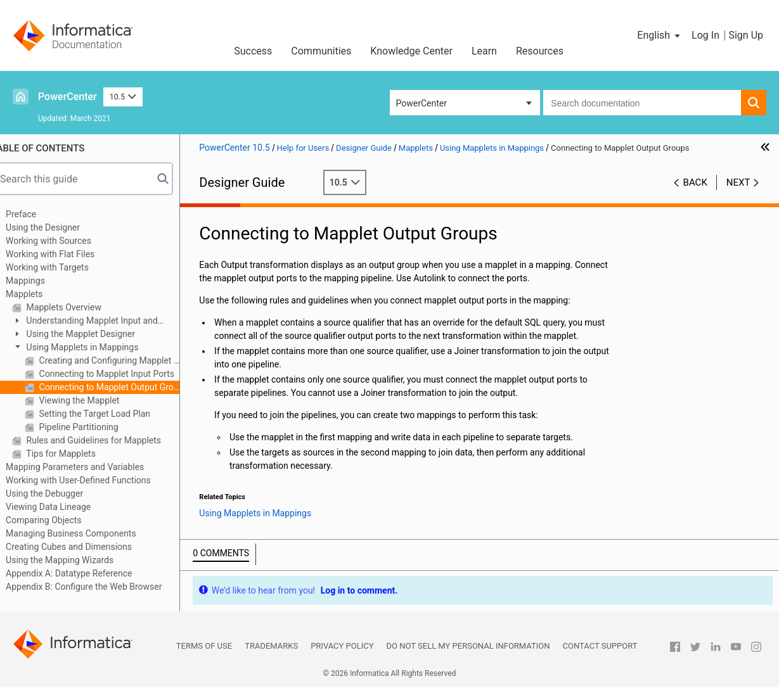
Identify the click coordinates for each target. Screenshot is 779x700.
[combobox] (642, 103)
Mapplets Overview (78, 307)
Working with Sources (64, 241)
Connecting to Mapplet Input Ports (121, 374)
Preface (36, 214)
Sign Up (746, 35)
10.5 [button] (123, 97)
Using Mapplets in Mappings (96, 347)
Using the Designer (58, 227)
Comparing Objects (59, 520)
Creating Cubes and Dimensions (84, 547)
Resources (540, 51)
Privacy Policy (342, 659)
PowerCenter (68, 97)
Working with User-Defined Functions (93, 480)
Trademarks (271, 659)
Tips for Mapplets (75, 454)
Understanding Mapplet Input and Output (100, 321)
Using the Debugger (60, 493)
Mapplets (39, 294)
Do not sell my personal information (468, 659)
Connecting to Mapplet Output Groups (123, 387)
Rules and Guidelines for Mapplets (108, 440)
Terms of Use (204, 659)
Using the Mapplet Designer (95, 334)
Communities (321, 51)
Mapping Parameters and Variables (90, 467)
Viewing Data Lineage (63, 507)
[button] (660, 35)
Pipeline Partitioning (93, 427)
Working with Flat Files (65, 254)
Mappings (41, 281)
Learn (484, 51)
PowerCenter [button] (422, 103)
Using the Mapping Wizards (75, 560)
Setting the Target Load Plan (109, 414)
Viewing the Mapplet (93, 400)
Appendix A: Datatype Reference (84, 573)
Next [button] (738, 182)
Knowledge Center (411, 51)
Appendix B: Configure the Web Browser (99, 587)
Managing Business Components (86, 533)
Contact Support (600, 659)
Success (253, 51)
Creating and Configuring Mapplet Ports (123, 360)
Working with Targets (62, 267)
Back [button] (695, 182)
